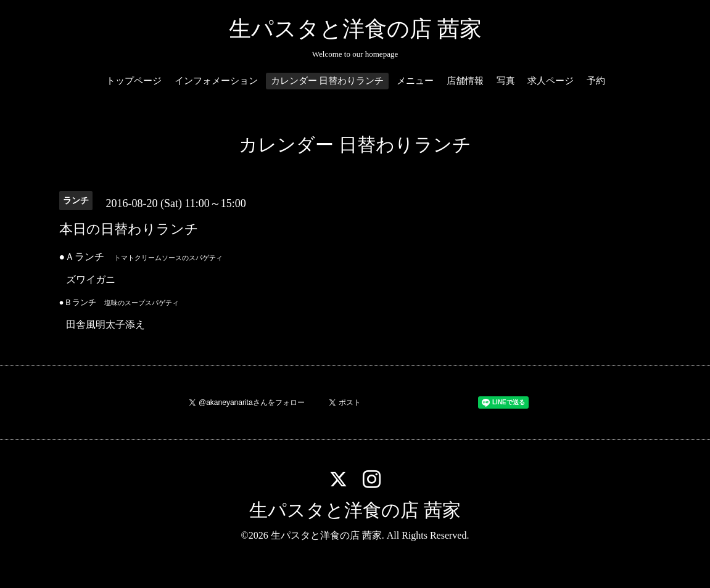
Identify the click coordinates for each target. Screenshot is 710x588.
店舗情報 (465, 81)
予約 (596, 81)
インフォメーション (216, 81)
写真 (506, 81)
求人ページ (551, 81)
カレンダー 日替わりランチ (328, 81)
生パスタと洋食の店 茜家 (355, 29)
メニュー (415, 81)
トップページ (134, 81)
